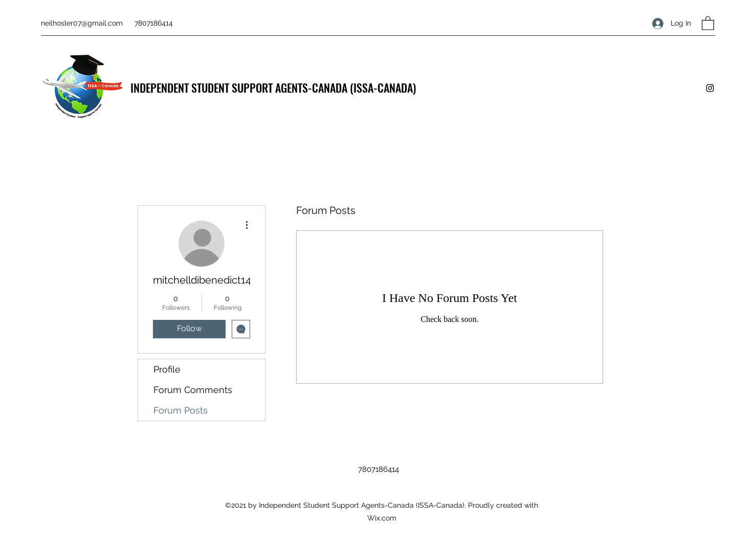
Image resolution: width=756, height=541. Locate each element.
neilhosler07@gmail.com (82, 23)
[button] (708, 23)
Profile (167, 369)
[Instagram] (710, 88)
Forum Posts (181, 410)
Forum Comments (193, 390)
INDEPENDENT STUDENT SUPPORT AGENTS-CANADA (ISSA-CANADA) (273, 88)
